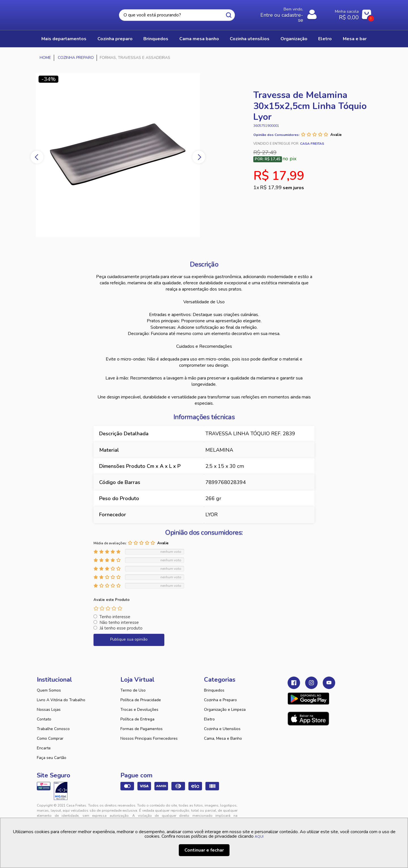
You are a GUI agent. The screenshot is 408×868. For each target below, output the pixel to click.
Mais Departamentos (64, 39)
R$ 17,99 (282, 187)
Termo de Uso (133, 690)
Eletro (209, 719)
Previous (37, 157)
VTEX (319, 810)
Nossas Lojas (49, 710)
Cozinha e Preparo (220, 700)
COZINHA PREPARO (115, 39)
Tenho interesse (115, 617)
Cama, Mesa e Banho (223, 738)
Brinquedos (214, 690)
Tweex (295, 810)
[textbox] (177, 15)
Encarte (44, 748)
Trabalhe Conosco (53, 729)
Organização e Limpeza (225, 710)
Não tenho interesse (119, 622)
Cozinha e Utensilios (222, 729)
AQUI (259, 837)
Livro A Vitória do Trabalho (61, 700)
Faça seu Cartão (52, 758)
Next (199, 157)
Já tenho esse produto (121, 628)
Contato (44, 719)
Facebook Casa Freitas (294, 683)
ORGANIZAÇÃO (294, 39)
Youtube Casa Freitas (329, 683)
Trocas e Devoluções (139, 710)
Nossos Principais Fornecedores (149, 738)
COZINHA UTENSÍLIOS (250, 39)
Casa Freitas (68, 13)
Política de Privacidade (141, 700)
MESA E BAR (355, 39)
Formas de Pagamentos (142, 729)
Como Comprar (50, 738)
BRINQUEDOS (156, 39)
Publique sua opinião (129, 639)
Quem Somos (49, 690)
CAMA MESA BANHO (199, 39)
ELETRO (325, 39)
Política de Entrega (137, 719)
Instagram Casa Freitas (311, 683)
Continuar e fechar (204, 850)
